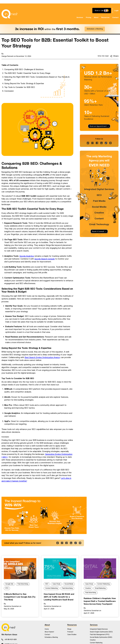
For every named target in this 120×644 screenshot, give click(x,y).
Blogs (69, 629)
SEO (99, 195)
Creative (99, 213)
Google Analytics (27, 256)
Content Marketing (52, 588)
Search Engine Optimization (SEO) (101, 632)
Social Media (99, 207)
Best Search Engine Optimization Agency (42, 358)
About (96, 18)
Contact (115, 18)
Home (47, 629)
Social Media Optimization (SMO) (101, 637)
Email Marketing (100, 588)
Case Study (56, 584)
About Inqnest (49, 632)
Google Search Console (45, 259)
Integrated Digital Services (99, 189)
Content (99, 219)
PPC (7, 588)
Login (116, 11)
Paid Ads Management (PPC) (100, 635)
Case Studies (72, 635)
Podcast (70, 632)
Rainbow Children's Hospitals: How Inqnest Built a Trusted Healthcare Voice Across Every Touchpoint (100, 601)
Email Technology (99, 224)
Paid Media (99, 201)
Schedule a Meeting (95, 29)
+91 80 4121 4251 (11, 639)
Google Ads (9, 584)
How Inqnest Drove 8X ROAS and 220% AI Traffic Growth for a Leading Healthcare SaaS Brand (59, 597)
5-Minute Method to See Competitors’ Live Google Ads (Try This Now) (20, 597)
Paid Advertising (23, 584)
